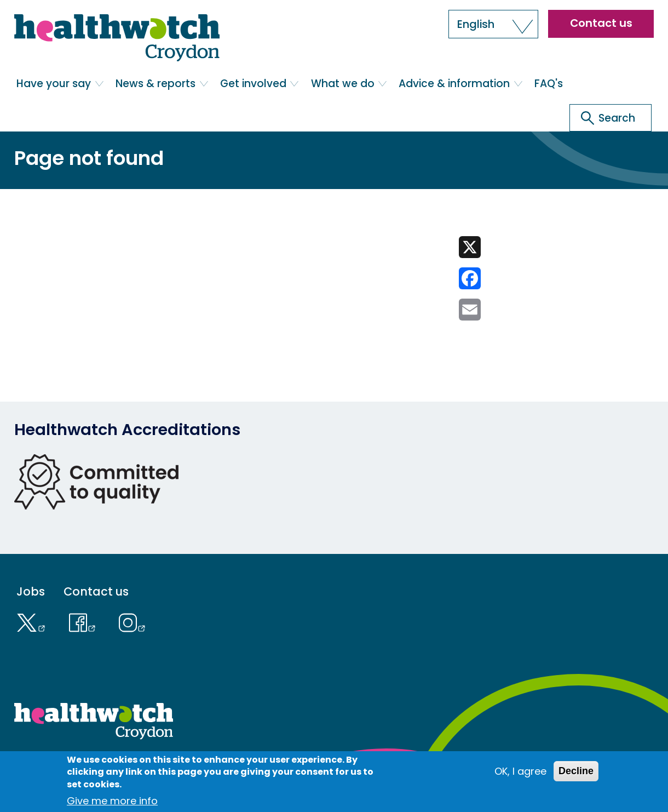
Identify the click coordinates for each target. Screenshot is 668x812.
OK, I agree (520, 771)
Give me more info (112, 801)
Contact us (601, 23)
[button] (493, 24)
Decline (576, 771)
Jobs (31, 591)
